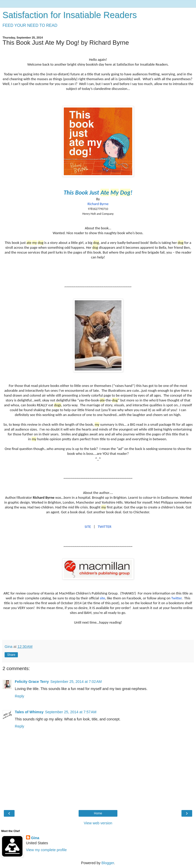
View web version (98, 823)
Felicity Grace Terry (32, 682)
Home (98, 813)
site (102, 598)
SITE (88, 527)
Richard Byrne (98, 204)
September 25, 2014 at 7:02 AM (76, 682)
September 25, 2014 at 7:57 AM (71, 712)
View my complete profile (46, 850)
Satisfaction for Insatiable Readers (70, 15)
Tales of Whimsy (29, 712)
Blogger (108, 863)
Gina (35, 838)
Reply (20, 696)
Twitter (176, 598)
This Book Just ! (98, 192)
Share (11, 655)
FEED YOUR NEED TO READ (30, 25)
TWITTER (105, 527)
